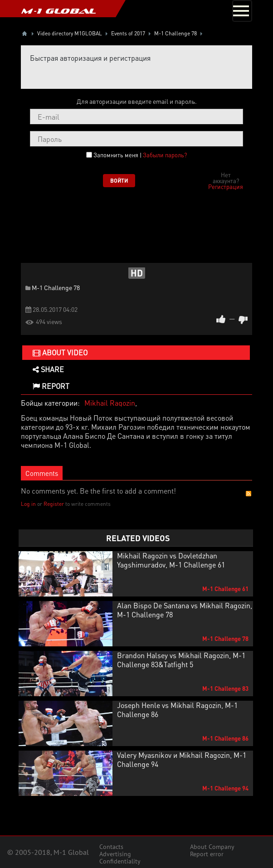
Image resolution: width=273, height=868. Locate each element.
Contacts (111, 847)
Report (51, 386)
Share (48, 369)
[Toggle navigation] (242, 11)
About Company (212, 847)
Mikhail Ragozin (110, 403)
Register (54, 504)
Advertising (115, 854)
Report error (207, 854)
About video (60, 352)
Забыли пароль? (165, 155)
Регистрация (226, 187)
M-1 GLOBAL (58, 11)
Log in (28, 504)
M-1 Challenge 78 (56, 287)
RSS (249, 494)
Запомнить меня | (140, 155)
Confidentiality (120, 861)
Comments (42, 473)
